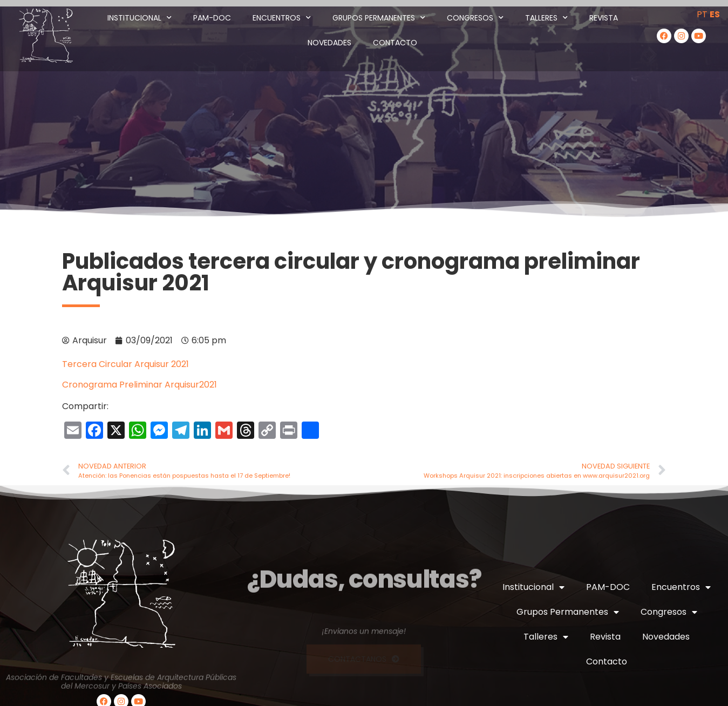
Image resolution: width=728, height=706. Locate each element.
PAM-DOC (212, 18)
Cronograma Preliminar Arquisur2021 (140, 385)
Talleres (546, 18)
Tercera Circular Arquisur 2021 (125, 364)
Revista (604, 18)
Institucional (140, 18)
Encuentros (282, 18)
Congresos (475, 18)
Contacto (395, 43)
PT (702, 14)
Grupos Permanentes (379, 18)
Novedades (329, 43)
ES (715, 14)
